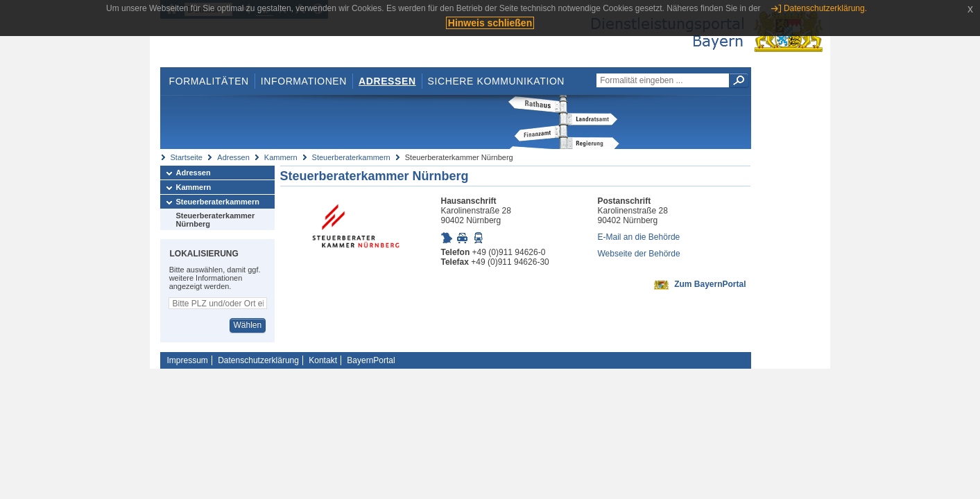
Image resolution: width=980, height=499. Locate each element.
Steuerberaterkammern (351, 157)
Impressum (188, 360)
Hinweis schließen (490, 23)
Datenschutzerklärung (258, 360)
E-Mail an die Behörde (639, 237)
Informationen (304, 81)
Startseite (187, 157)
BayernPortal (371, 360)
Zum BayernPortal (710, 284)
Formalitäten (208, 81)
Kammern (281, 157)
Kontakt (323, 360)
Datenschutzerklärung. (825, 8)
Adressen (387, 81)
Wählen (247, 325)
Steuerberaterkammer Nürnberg (216, 220)
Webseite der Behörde (639, 254)
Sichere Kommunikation (497, 81)
